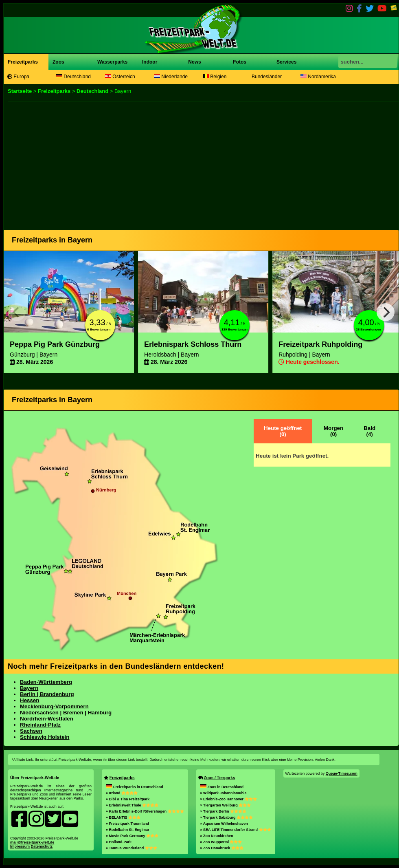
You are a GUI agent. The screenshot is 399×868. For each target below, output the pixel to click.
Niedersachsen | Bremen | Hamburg (66, 713)
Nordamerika (318, 77)
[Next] (386, 312)
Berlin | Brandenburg (47, 694)
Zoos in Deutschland (222, 787)
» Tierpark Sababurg (227, 817)
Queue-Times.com (342, 773)
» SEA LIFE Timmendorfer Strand (236, 830)
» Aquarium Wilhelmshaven (224, 824)
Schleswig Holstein (45, 737)
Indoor (150, 62)
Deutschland (73, 77)
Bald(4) (369, 431)
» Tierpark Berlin (223, 811)
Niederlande (171, 77)
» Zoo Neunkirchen (217, 836)
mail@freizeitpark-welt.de (32, 842)
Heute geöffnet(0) (283, 431)
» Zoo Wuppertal (221, 842)
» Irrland (122, 793)
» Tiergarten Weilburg (226, 805)
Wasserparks (112, 62)
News (194, 62)
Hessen (30, 700)
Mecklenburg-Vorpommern (54, 706)
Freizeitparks (23, 62)
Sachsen (31, 731)
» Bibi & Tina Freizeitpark (128, 799)
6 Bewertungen (99, 329)
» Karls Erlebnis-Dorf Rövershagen (145, 811)
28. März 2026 (31, 362)
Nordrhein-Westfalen (47, 719)
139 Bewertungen (235, 329)
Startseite (20, 91)
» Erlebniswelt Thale (132, 805)
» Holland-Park (119, 842)
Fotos (239, 62)
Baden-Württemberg (46, 682)
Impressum (20, 846)
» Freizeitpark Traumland (127, 824)
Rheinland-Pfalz (40, 725)
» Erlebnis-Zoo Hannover (229, 799)
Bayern (29, 688)
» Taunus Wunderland (132, 848)
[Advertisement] (196, 163)
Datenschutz (42, 846)
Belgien (215, 77)
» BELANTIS (123, 817)
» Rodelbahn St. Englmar (128, 830)
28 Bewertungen (368, 329)
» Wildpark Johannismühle (224, 793)
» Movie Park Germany (132, 836)
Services (286, 62)
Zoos (58, 62)
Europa (18, 77)
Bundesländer (267, 77)
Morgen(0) (333, 431)
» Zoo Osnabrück (222, 848)
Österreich (120, 77)
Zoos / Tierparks (219, 778)
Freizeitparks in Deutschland (135, 787)
